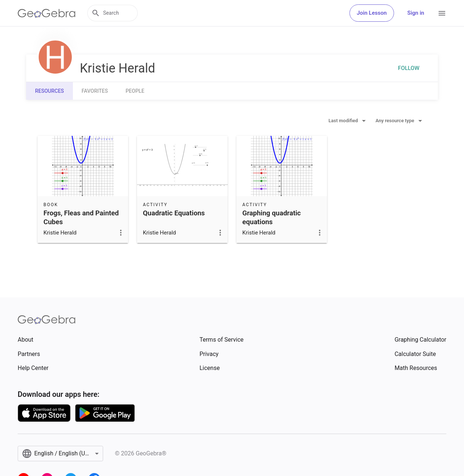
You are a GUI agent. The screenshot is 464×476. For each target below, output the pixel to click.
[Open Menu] (442, 13)
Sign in (416, 13)
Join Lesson (372, 13)
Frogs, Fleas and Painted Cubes (81, 218)
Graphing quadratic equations (272, 218)
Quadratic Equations (174, 213)
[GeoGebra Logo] (47, 13)
